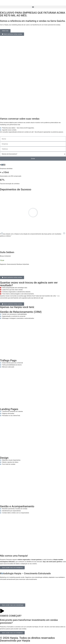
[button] (33, 7)
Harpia (26, 641)
